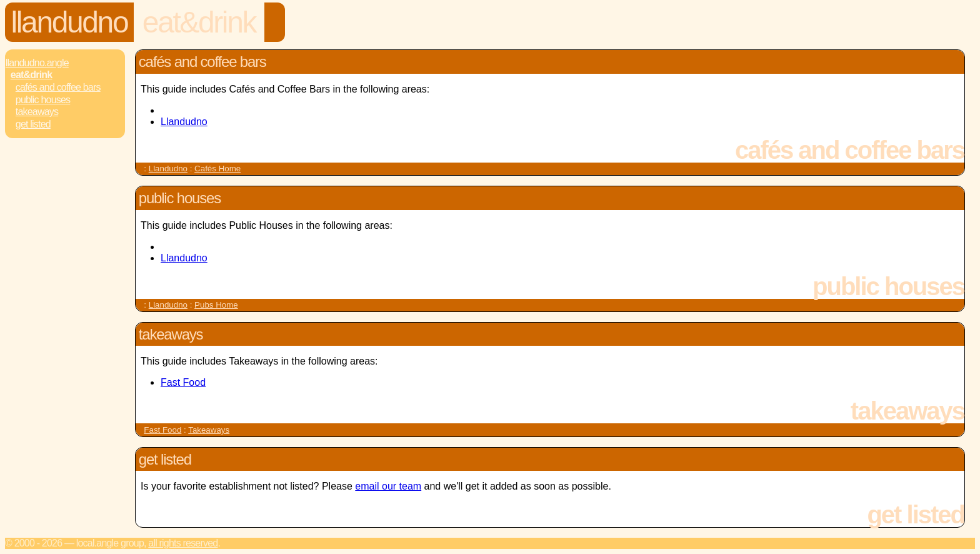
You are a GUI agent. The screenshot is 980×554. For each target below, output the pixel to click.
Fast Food (183, 382)
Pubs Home (216, 305)
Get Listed (33, 124)
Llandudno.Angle (37, 63)
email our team (388, 486)
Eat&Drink (199, 22)
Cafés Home (217, 169)
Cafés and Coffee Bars (58, 87)
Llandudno (70, 22)
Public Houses (43, 100)
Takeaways (37, 112)
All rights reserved (183, 543)
